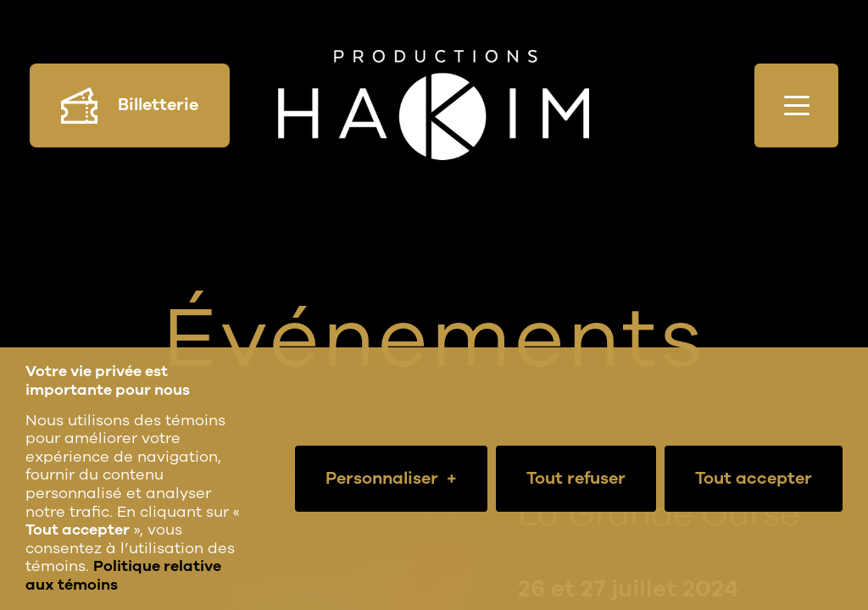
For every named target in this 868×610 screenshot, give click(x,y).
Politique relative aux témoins (123, 575)
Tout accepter (754, 478)
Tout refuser (576, 478)
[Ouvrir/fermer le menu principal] (796, 105)
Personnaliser (391, 479)
